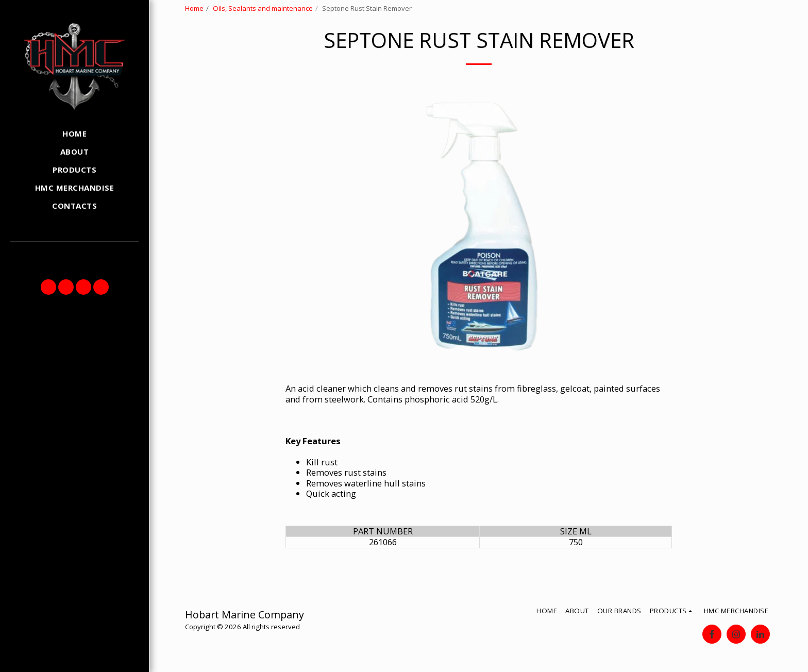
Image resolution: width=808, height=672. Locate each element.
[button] (48, 287)
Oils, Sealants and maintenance (263, 8)
